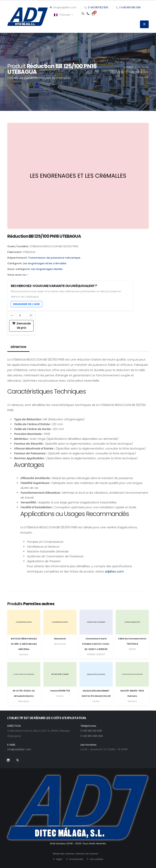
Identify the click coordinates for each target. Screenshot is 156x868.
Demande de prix (21, 326)
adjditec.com (114, 572)
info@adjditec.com (63, 7)
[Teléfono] (88, 14)
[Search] (83, 14)
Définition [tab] (19, 347)
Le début (128, 67)
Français (63, 15)
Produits (143, 67)
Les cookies (96, 859)
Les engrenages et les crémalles (45, 263)
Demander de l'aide (26, 304)
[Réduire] (12, 315)
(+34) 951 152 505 (98, 7)
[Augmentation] (31, 315)
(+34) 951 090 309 (130, 7)
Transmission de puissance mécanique (54, 258)
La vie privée (76, 859)
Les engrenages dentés (47, 269)
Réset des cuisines (64, 854)
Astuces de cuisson (89, 854)
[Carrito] (93, 14)
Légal (59, 859)
